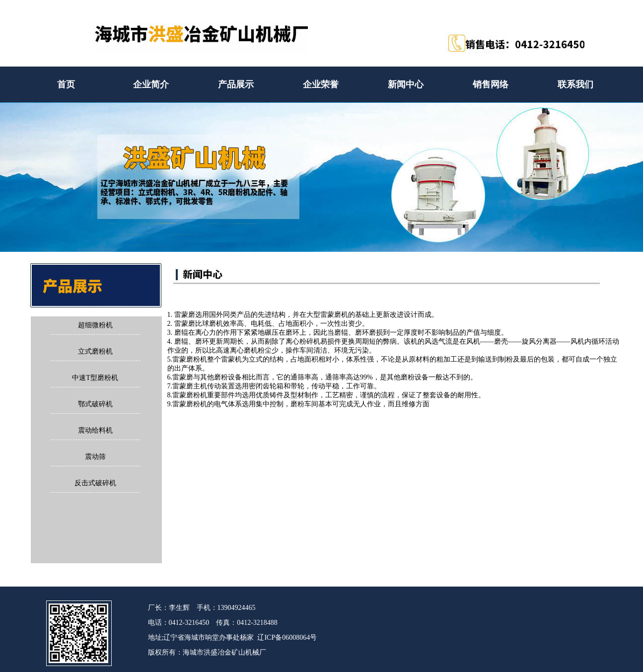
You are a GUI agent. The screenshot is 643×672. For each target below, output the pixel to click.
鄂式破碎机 (95, 404)
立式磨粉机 (95, 351)
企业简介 (151, 84)
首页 (66, 84)
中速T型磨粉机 (95, 378)
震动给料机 (95, 430)
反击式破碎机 (95, 483)
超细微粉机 (95, 325)
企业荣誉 (321, 84)
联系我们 (575, 84)
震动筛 (95, 457)
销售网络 (491, 84)
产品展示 (236, 84)
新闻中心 (406, 84)
